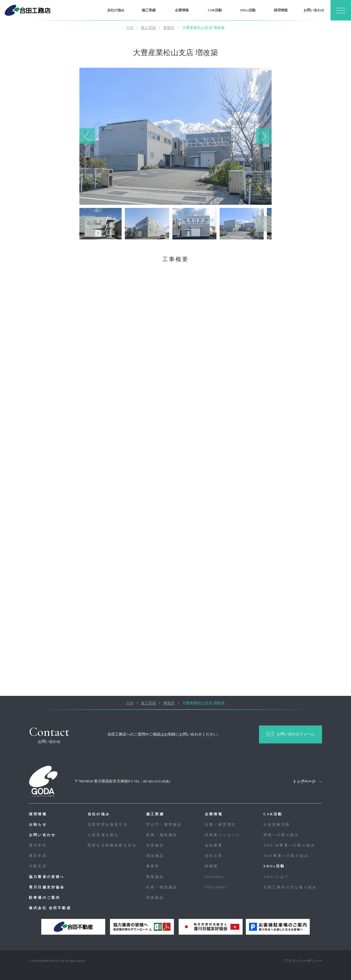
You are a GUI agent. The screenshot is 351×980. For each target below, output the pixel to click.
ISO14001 (216, 887)
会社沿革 (214, 856)
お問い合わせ (314, 10)
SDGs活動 (248, 10)
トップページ (304, 782)
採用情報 (281, 10)
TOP (130, 28)
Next (264, 136)
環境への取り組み (281, 835)
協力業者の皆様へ (47, 877)
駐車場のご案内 (45, 897)
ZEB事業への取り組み (286, 856)
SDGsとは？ (276, 877)
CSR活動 (215, 10)
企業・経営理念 (220, 824)
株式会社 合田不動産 (50, 908)
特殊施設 (155, 897)
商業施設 (155, 877)
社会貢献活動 (277, 824)
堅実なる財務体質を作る (112, 845)
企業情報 (182, 10)
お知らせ (38, 824)
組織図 (212, 866)
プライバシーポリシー (303, 961)
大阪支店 (38, 866)
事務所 (153, 866)
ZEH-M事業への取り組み (289, 845)
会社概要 (214, 845)
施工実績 (149, 10)
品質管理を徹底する (108, 824)
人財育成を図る (103, 835)
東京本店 (38, 856)
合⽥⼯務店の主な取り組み (290, 887)
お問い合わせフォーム (296, 734)
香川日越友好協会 (47, 887)
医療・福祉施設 (162, 835)
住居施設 (155, 845)
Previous (87, 136)
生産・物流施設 (162, 887)
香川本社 (38, 845)
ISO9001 (215, 877)
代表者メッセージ (223, 835)
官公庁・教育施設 (164, 824)
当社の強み (116, 10)
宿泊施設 (155, 856)
